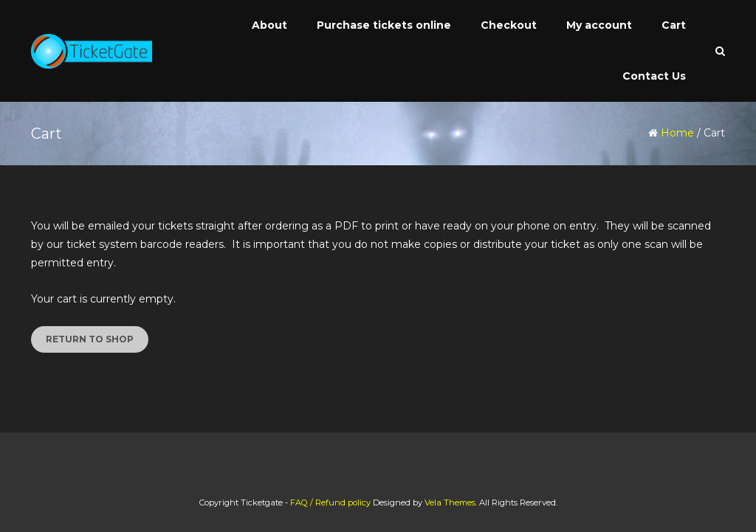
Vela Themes (450, 502)
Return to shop (90, 339)
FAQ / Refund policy (330, 502)
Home (677, 133)
